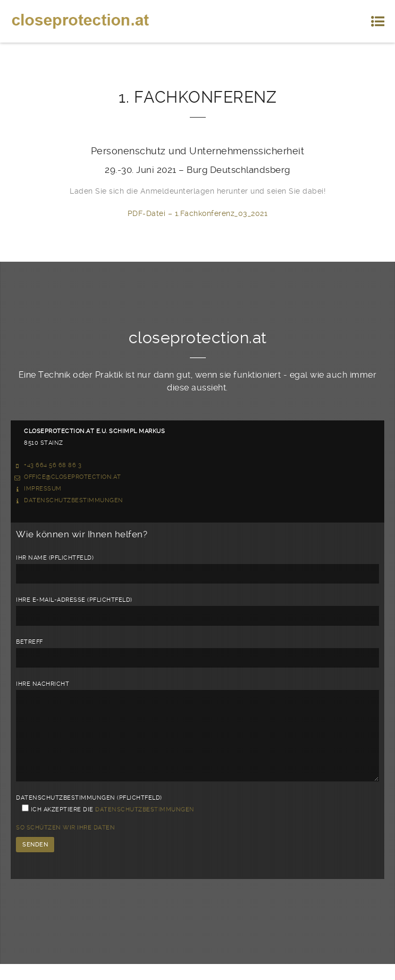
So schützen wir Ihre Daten (65, 844)
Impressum (43, 489)
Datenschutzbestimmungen (74, 500)
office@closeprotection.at (73, 477)
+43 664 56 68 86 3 (53, 465)
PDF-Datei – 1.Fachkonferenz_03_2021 (198, 213)
